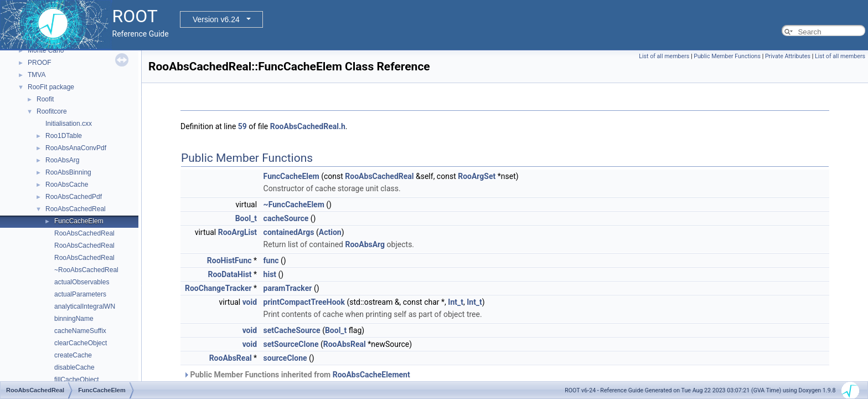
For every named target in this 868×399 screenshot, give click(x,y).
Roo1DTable (64, 136)
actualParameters (80, 294)
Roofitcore (52, 111)
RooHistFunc (229, 260)
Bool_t (246, 218)
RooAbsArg (62, 160)
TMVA (37, 75)
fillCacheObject (77, 380)
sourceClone (285, 358)
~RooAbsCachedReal (86, 270)
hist (270, 274)
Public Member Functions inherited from (297, 375)
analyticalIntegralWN (85, 306)
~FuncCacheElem (294, 204)
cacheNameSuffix (80, 331)
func (271, 260)
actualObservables (82, 282)
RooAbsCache (67, 185)
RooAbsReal (345, 344)
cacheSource (286, 218)
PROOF (40, 63)
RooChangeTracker (218, 288)
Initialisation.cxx (69, 124)
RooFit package (51, 87)
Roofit (45, 99)
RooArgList (237, 232)
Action (330, 232)
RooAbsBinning (68, 172)
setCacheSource (292, 330)
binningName (74, 319)
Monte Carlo (46, 50)
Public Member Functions (727, 56)
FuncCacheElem (79, 221)
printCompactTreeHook (304, 302)
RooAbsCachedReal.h (308, 126)
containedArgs (289, 232)
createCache (73, 355)
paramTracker (288, 288)
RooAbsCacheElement (371, 375)
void (250, 302)
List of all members (664, 56)
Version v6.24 (216, 19)
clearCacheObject (81, 343)
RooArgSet (477, 176)
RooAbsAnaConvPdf (76, 148)
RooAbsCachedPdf (74, 197)
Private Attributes (788, 56)
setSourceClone (291, 344)
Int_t (456, 302)
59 (242, 126)
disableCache (74, 367)
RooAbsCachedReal (76, 209)
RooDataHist (229, 274)
